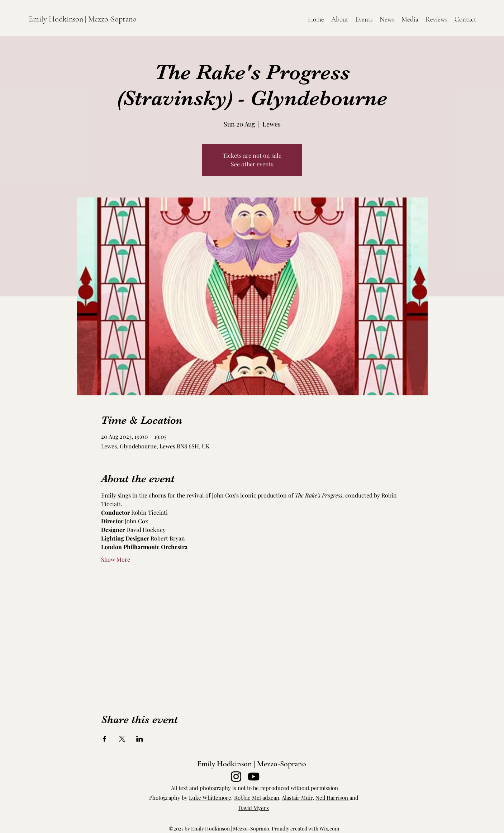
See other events (252, 164)
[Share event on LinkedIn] (140, 739)
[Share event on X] (122, 739)
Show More (116, 559)
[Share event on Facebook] (104, 739)
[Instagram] (236, 777)
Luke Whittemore (210, 798)
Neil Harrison (332, 798)
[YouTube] (254, 777)
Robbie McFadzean (257, 798)
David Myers (254, 808)
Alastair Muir (297, 798)
